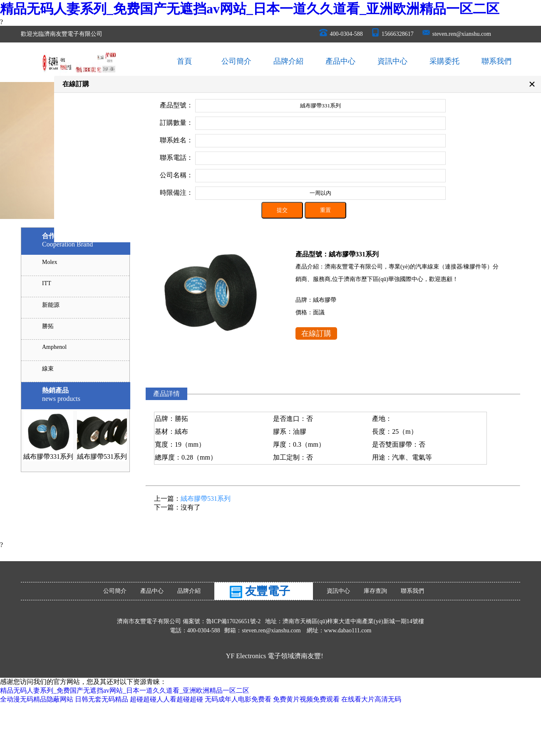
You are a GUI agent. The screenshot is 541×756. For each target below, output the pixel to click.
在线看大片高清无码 (371, 699)
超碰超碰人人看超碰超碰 (166, 699)
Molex (50, 262)
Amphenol (54, 347)
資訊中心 (392, 61)
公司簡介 (236, 61)
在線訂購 (316, 333)
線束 (48, 369)
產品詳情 (166, 394)
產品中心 (340, 61)
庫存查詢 (375, 591)
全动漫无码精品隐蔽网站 (37, 699)
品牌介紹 (288, 61)
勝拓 (48, 326)
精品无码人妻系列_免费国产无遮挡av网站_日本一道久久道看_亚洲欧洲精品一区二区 (250, 9)
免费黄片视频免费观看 (306, 699)
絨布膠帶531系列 (102, 456)
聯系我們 (496, 61)
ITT (47, 283)
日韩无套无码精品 (102, 699)
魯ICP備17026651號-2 (234, 621)
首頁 (184, 61)
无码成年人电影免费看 (238, 699)
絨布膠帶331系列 (48, 456)
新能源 (51, 305)
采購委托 (444, 61)
